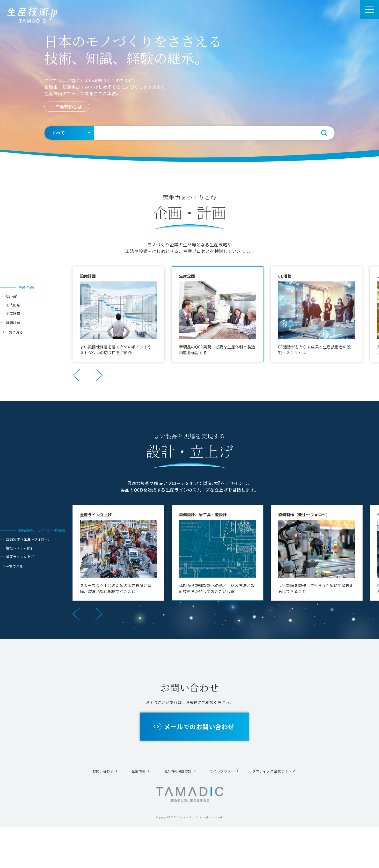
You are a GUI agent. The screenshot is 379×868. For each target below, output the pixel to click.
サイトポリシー (222, 812)
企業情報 (138, 812)
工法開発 (13, 305)
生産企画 (26, 287)
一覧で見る (14, 332)
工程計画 (13, 314)
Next (99, 375)
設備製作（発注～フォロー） (29, 539)
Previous (76, 375)
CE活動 (12, 296)
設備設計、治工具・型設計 (42, 530)
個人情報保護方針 (178, 812)
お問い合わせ (103, 812)
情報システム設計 (20, 548)
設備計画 (13, 322)
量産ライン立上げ (20, 557)
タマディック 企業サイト (272, 812)
